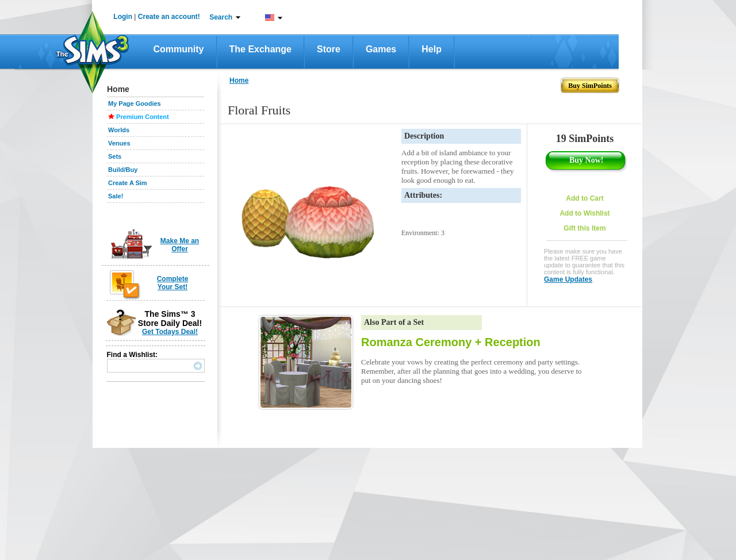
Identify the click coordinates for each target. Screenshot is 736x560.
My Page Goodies (135, 103)
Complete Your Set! (173, 283)
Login (123, 17)
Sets (115, 156)
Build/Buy (123, 170)
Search (221, 17)
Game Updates (568, 279)
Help (432, 49)
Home (239, 80)
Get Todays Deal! (170, 332)
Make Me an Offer (180, 245)
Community (179, 49)
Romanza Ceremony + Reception (451, 342)
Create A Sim (128, 183)
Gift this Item (584, 228)
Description (424, 136)
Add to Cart (584, 198)
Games (381, 49)
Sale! (116, 196)
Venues (119, 143)
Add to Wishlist (584, 213)
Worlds (119, 130)
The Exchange (260, 49)
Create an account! (169, 17)
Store (329, 49)
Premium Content (143, 117)
